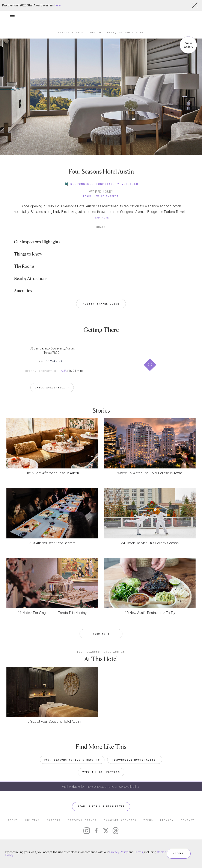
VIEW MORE (101, 634)
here (58, 5)
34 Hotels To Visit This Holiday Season (150, 543)
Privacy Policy (119, 852)
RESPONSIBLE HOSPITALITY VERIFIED (101, 184)
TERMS (148, 820)
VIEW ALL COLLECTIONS (101, 772)
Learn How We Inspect (101, 196)
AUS (64, 371)
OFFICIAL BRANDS (82, 820)
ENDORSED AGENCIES (120, 820)
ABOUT (13, 820)
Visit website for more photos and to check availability (101, 787)
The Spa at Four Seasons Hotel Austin (52, 722)
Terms (139, 852)
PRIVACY (167, 820)
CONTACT (188, 820)
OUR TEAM (32, 820)
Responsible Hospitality (135, 760)
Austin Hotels (71, 32)
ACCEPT (179, 854)
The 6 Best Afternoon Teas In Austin (52, 473)
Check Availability (52, 387)
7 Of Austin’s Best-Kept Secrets (52, 543)
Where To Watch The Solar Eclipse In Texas (150, 473)
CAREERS (54, 820)
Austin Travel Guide (101, 304)
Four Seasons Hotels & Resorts (72, 760)
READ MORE (101, 218)
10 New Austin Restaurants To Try (150, 613)
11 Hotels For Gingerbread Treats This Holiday (52, 613)
